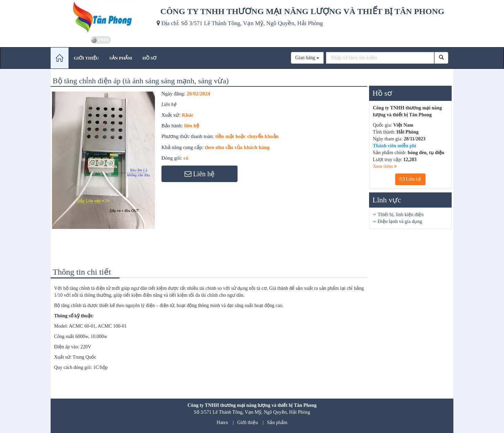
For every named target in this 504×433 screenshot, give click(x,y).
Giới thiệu (248, 423)
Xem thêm (385, 166)
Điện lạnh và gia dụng (400, 221)
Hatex (222, 423)
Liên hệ (410, 179)
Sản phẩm (277, 423)
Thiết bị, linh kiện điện (401, 215)
